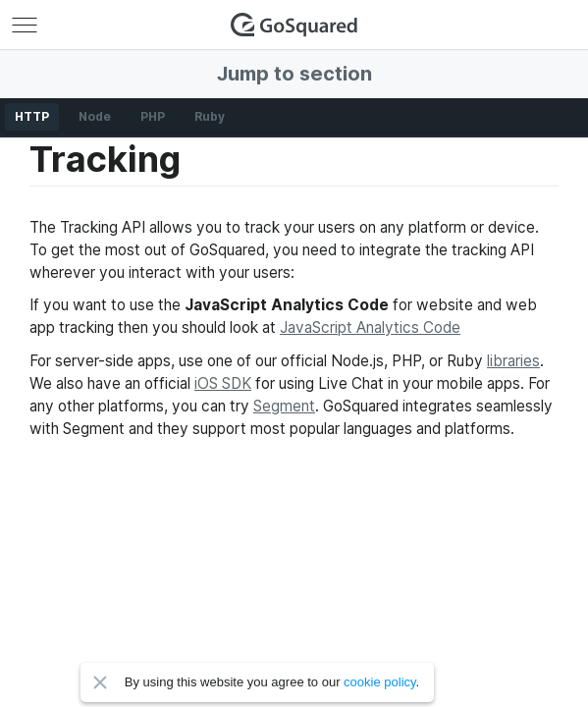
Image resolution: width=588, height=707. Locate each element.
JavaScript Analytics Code (370, 327)
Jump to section (294, 74)
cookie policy (379, 682)
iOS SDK (223, 383)
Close (100, 682)
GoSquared (294, 25)
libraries (513, 361)
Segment (284, 406)
